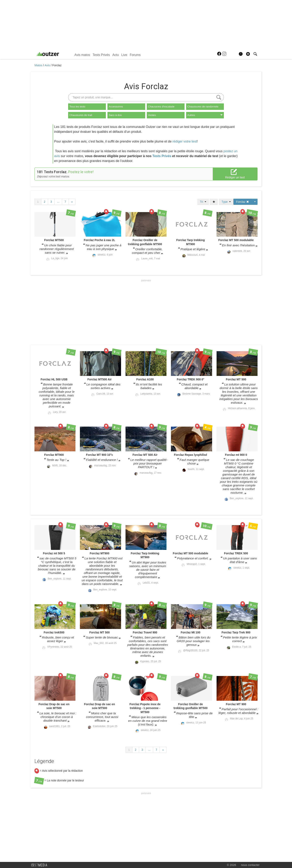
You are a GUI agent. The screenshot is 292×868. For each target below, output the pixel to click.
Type (226, 202)
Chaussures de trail (81, 115)
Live (124, 55)
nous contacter (250, 865)
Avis (48, 65)
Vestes (152, 115)
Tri (203, 202)
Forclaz (57, 65)
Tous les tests (77, 107)
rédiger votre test (185, 141)
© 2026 (231, 865)
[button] (248, 54)
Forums (135, 55)
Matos (39, 65)
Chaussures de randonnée (203, 107)
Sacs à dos (115, 115)
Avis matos (82, 55)
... (58, 202)
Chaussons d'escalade (161, 107)
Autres (205, 115)
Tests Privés (101, 55)
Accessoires (116, 107)
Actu (116, 55)
